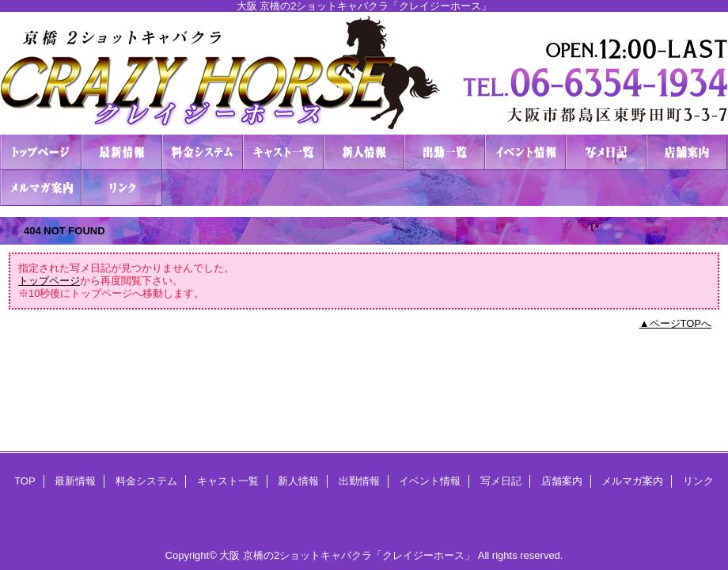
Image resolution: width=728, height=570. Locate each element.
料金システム (203, 152)
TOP (41, 152)
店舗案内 (687, 152)
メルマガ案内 (41, 188)
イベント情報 (525, 152)
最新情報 (122, 152)
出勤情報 (445, 152)
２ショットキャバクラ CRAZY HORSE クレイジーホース (364, 73)
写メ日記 (606, 152)
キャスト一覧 (283, 152)
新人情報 (364, 152)
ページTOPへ (681, 323)
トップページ (49, 281)
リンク (122, 188)
